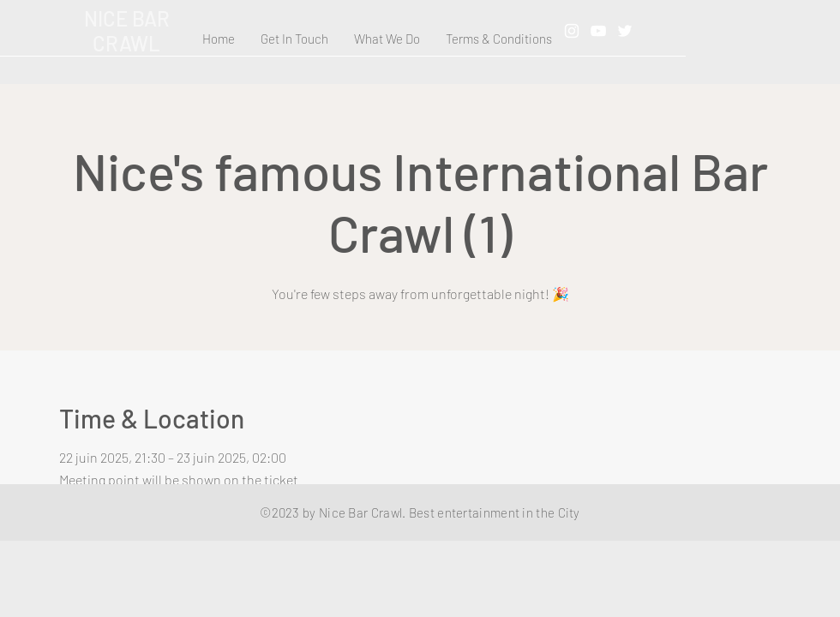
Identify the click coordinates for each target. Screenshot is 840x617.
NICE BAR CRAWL (127, 31)
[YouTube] (598, 31)
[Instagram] (572, 31)
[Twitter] (625, 31)
